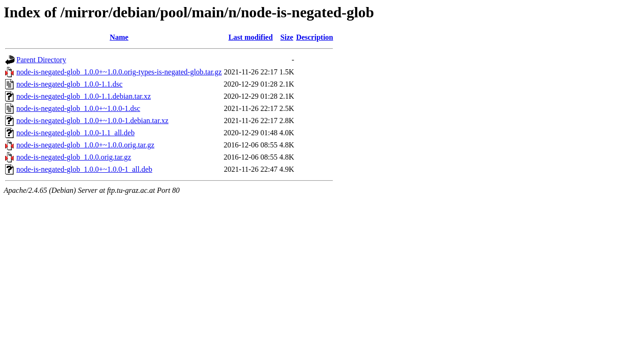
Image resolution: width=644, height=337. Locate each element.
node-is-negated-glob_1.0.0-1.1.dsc (70, 84)
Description (315, 37)
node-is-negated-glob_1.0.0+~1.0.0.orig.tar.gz (85, 145)
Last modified (251, 37)
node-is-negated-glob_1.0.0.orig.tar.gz (74, 157)
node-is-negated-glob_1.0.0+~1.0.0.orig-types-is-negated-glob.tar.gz (119, 72)
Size (287, 37)
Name (119, 37)
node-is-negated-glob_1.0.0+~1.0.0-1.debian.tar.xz (93, 121)
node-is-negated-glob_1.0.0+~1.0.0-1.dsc (78, 108)
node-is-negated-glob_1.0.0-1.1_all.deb (75, 133)
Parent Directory (41, 60)
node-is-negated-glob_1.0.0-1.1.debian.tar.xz (84, 96)
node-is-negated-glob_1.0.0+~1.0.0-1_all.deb (84, 169)
